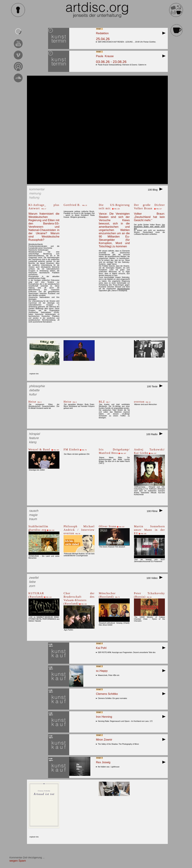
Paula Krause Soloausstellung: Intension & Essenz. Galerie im (123, 65)
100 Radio (156, 434)
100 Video (156, 578)
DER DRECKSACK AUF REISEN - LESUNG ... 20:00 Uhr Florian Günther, (127, 42)
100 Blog (156, 190)
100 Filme (156, 511)
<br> (97, 130)
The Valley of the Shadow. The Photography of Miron (119, 744)
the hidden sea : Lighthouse (109, 767)
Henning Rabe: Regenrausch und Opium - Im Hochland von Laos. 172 (126, 721)
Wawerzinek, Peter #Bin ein (109, 675)
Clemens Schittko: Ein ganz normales (113, 698)
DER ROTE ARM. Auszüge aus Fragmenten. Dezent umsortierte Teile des (127, 652)
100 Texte (156, 386)
